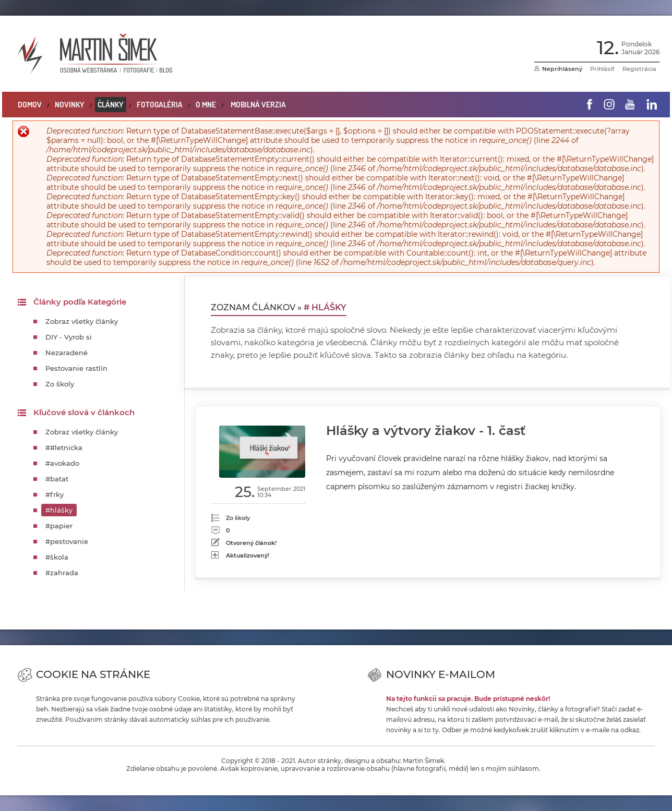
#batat (57, 479)
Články (111, 105)
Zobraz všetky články (82, 321)
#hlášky (59, 510)
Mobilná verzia (258, 105)
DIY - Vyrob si (69, 337)
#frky (55, 494)
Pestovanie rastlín (76, 368)
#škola (57, 557)
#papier (59, 526)
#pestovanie (67, 541)
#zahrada (62, 573)
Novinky (70, 105)
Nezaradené (67, 353)
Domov (30, 105)
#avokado (62, 463)
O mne (206, 105)
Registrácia (639, 69)
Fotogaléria (160, 105)
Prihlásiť (602, 69)
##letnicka (64, 447)
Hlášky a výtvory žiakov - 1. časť (426, 431)
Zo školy (60, 384)
